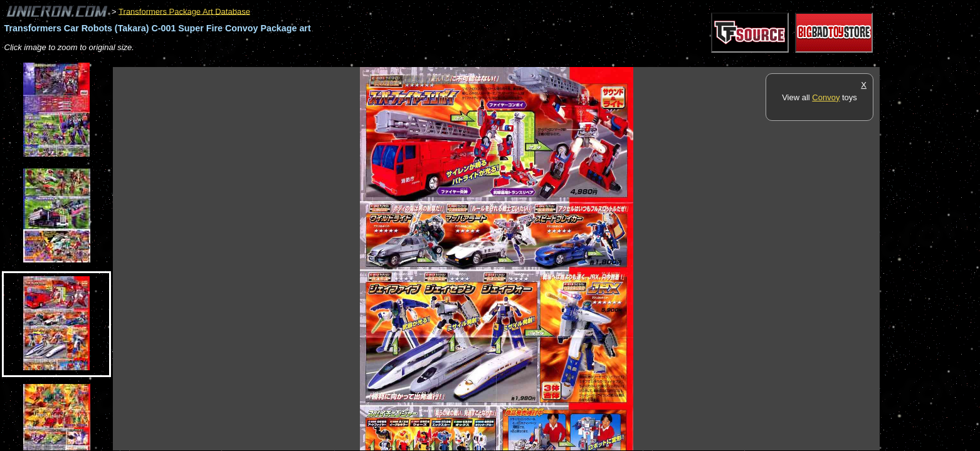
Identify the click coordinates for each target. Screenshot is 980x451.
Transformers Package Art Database (184, 11)
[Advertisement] (341, 60)
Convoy (826, 97)
